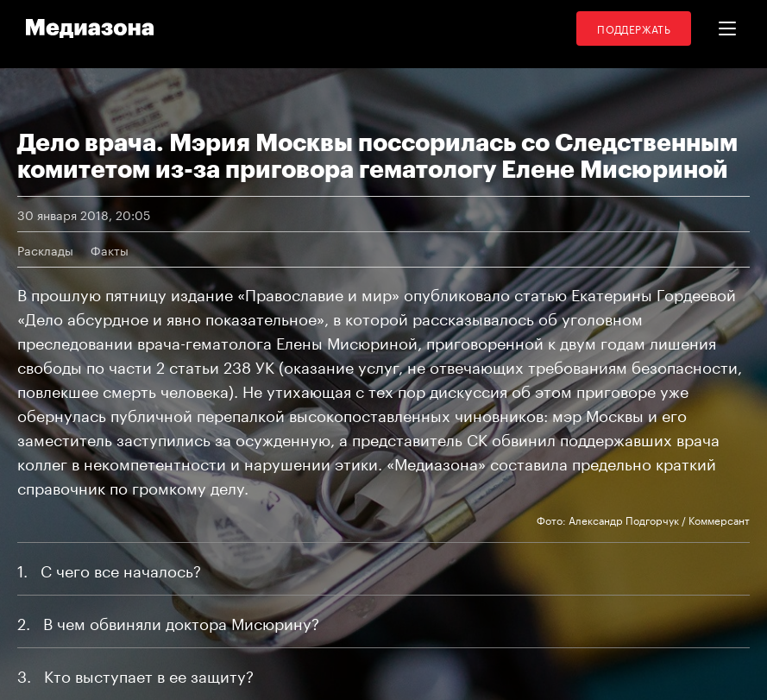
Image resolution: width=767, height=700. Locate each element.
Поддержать (634, 28)
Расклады (45, 249)
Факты (110, 249)
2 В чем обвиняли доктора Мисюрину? (168, 621)
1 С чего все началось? (109, 569)
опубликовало (457, 293)
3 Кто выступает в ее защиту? (135, 674)
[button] (727, 28)
